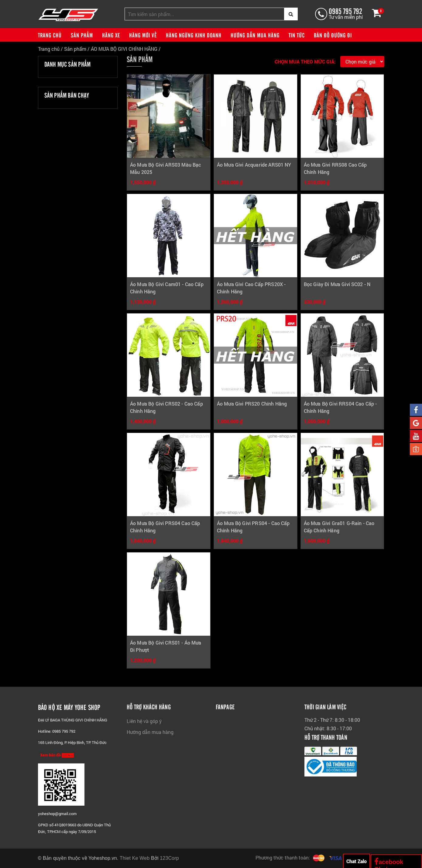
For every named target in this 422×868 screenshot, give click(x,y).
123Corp (169, 858)
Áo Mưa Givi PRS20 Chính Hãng (252, 404)
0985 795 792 (345, 11)
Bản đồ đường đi (333, 35)
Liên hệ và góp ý (144, 721)
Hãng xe (111, 35)
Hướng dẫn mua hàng (255, 35)
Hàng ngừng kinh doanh (194, 35)
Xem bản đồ (57, 755)
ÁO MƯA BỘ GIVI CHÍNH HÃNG (124, 49)
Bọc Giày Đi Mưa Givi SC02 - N (337, 284)
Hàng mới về (143, 35)
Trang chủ (50, 35)
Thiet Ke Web (135, 858)
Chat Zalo (357, 861)
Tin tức (297, 35)
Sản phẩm (82, 35)
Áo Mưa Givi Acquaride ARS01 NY (254, 165)
